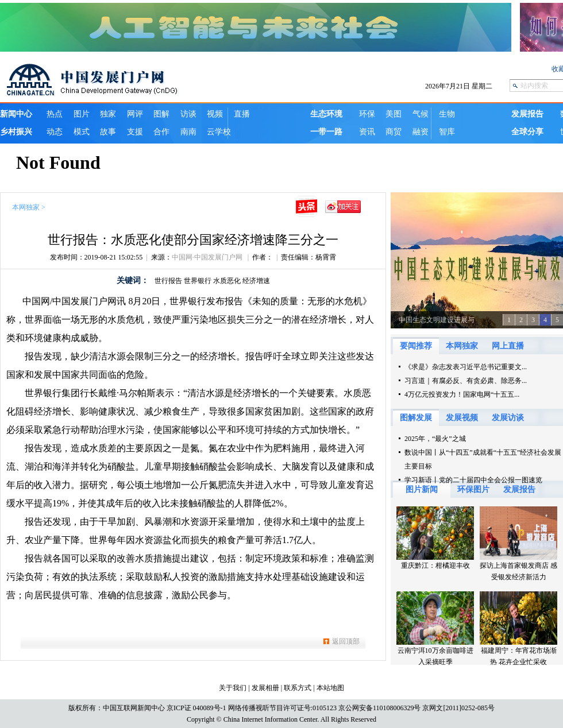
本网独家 (26, 207)
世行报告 (168, 281)
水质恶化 (227, 281)
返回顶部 (346, 641)
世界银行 (198, 281)
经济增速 (256, 281)
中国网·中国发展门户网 (208, 257)
